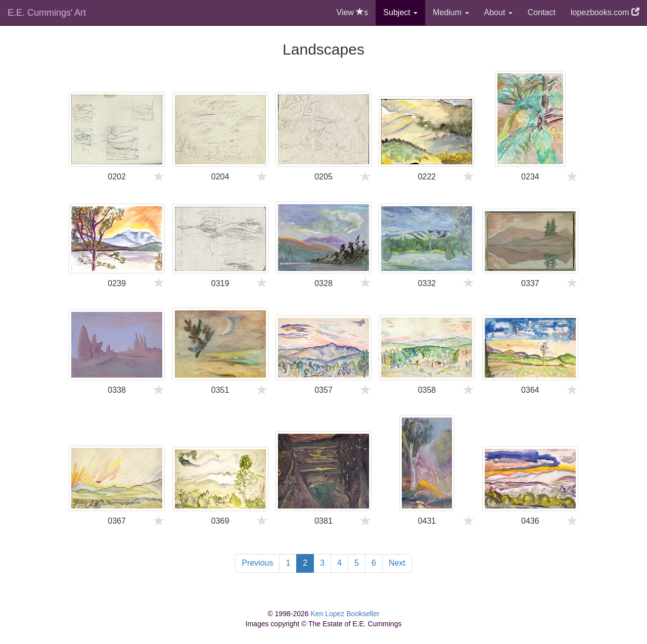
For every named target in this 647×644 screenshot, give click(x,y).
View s (353, 12)
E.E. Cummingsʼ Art (47, 13)
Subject (400, 12)
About (498, 12)
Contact (542, 12)
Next (397, 563)
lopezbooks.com (605, 12)
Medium (451, 12)
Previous (257, 563)
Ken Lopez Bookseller (345, 614)
